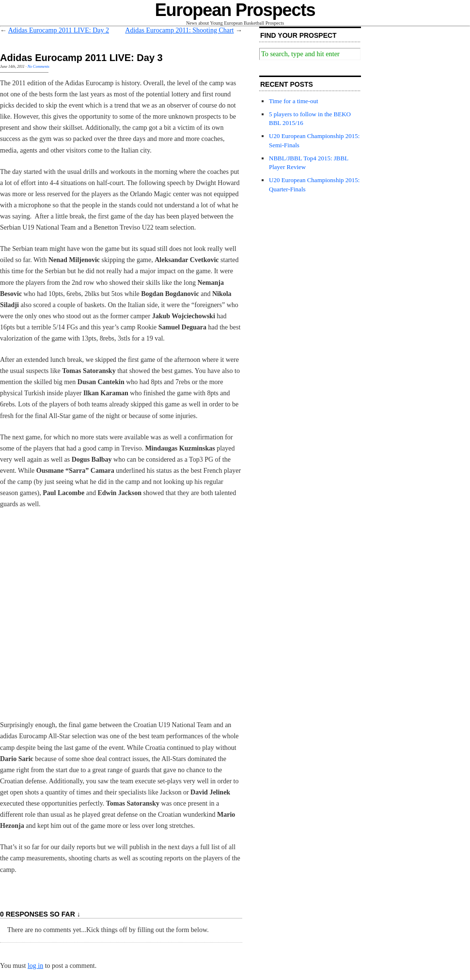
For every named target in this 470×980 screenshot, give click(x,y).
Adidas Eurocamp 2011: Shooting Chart (179, 30)
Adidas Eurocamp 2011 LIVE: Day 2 (59, 30)
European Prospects (235, 10)
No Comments (39, 67)
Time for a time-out (294, 101)
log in (35, 966)
